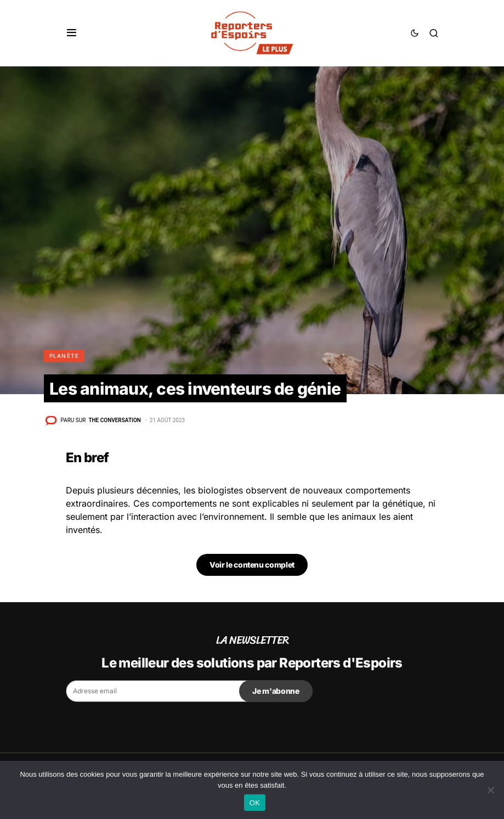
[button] (72, 33)
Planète (64, 356)
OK (255, 803)
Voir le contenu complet (252, 565)
